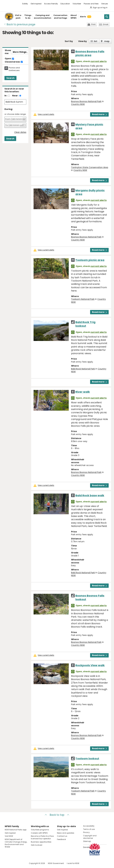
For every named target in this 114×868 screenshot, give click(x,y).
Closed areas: (14, 62)
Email (106, 24)
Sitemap (87, 841)
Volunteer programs (40, 830)
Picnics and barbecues (14, 69)
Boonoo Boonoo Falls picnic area (90, 53)
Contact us (62, 836)
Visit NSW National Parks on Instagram (14, 863)
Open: (9, 59)
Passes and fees (91, 4)
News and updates (66, 833)
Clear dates (20, 132)
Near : (16, 96)
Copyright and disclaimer (90, 837)
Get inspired (36, 4)
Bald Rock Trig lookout (85, 324)
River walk (83, 392)
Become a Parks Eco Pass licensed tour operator (42, 837)
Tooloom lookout (87, 758)
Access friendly (51, 4)
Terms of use (89, 829)
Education (65, 4)
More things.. (20, 52)
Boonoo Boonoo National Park (86, 101)
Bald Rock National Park (83, 369)
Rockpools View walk (90, 665)
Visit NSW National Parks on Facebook (7, 863)
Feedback (61, 839)
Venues (105, 4)
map (107, 41)
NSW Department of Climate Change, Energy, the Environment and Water (16, 843)
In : (6, 96)
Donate (86, 847)
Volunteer (77, 4)
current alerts (98, 61)
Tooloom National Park (83, 299)
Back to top (57, 815)
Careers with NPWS (39, 833)
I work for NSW (73, 863)
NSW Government (56, 863)
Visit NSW (9, 836)
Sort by (69, 41)
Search (10, 78)
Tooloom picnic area (90, 260)
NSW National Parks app (16, 830)
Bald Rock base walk (90, 495)
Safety (25, 4)
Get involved (37, 845)
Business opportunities (41, 842)
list (96, 41)
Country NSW (78, 104)
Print (93, 24)
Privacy (86, 832)
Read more (99, 114)
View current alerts (46, 114)
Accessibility (89, 826)
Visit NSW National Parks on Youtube (20, 863)
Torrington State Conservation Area (90, 167)
